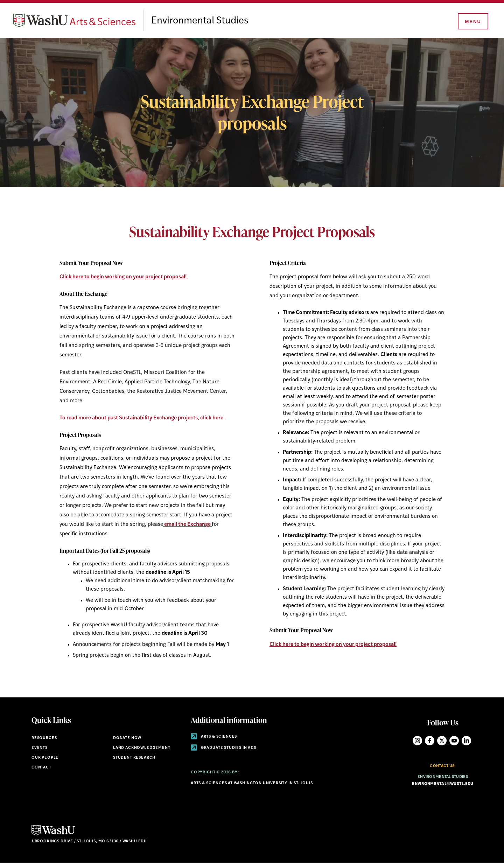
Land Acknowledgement (142, 748)
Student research (134, 758)
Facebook (430, 741)
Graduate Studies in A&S (223, 748)
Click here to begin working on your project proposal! (123, 277)
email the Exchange (187, 525)
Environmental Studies (200, 21)
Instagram (417, 741)
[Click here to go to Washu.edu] (53, 834)
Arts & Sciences (214, 737)
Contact (41, 768)
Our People (45, 758)
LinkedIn (466, 741)
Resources (44, 738)
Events (40, 748)
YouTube (454, 741)
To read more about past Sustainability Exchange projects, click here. (142, 418)
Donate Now (127, 738)
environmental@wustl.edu (443, 784)
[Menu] (472, 22)
